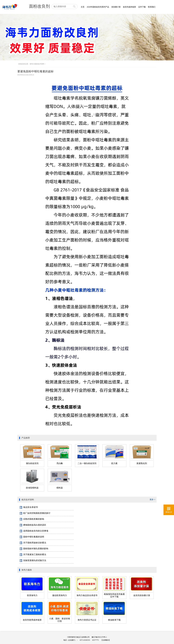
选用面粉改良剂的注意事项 (34, 531)
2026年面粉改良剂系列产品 (98, 7)
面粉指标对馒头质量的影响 (34, 549)
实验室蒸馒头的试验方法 (33, 561)
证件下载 (142, 7)
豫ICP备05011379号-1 (99, 637)
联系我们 (152, 7)
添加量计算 (116, 7)
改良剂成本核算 (129, 7)
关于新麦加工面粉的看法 (33, 555)
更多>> (153, 499)
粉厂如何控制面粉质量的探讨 (35, 513)
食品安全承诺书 (29, 507)
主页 (83, 7)
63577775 (95, 640)
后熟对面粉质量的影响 (32, 519)
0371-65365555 (85, 640)
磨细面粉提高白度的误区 (33, 525)
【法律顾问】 (106, 640)
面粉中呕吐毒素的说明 (32, 537)
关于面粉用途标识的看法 (33, 543)
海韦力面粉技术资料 (37, 64)
